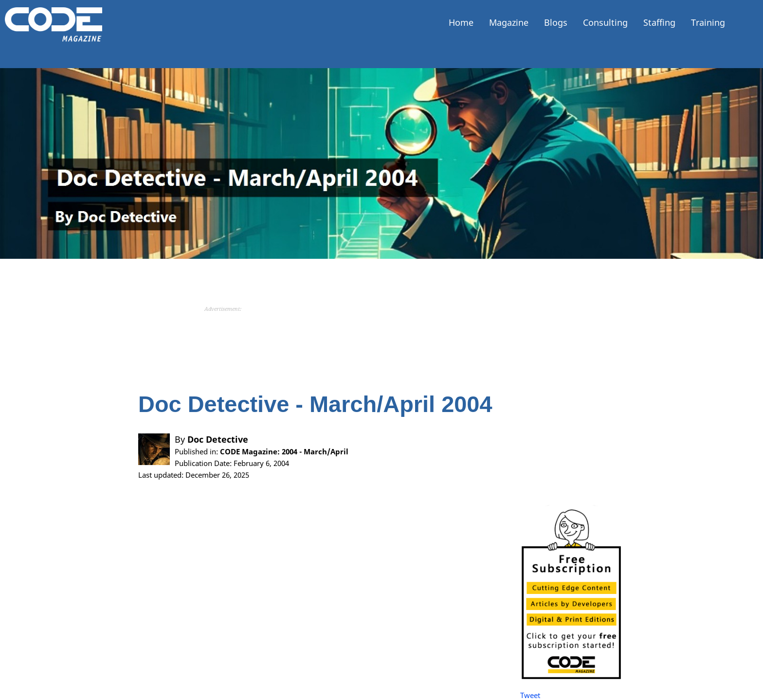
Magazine (509, 22)
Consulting (605, 22)
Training (708, 22)
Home (461, 22)
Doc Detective (218, 439)
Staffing (659, 22)
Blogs (556, 22)
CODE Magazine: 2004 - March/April (284, 451)
